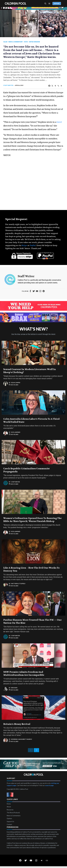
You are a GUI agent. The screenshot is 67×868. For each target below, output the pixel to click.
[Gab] (55, 86)
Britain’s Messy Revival (17, 724)
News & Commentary (16, 42)
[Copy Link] (58, 86)
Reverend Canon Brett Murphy (22, 739)
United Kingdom (34, 42)
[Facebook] (49, 86)
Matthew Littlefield (18, 584)
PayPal (33, 245)
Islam (5, 42)
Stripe (24, 245)
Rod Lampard (16, 432)
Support (57, 4)
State (26, 42)
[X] (52, 86)
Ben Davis (14, 688)
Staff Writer (8, 85)
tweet (59, 122)
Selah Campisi (16, 383)
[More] (61, 86)
